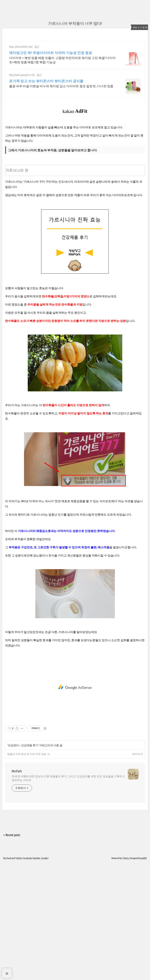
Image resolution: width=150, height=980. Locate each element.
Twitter (19, 975)
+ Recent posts (12, 951)
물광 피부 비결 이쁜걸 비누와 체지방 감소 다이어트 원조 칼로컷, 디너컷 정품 (61, 86)
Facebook (27, 975)
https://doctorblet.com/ (21, 47)
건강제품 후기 (30, 862)
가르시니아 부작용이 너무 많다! (75, 23)
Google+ (45, 975)
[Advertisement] (38, 184)
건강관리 (13, 862)
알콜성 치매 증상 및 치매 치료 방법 (27, 870)
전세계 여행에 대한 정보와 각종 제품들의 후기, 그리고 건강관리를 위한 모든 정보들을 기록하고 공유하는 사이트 (68, 895)
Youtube (36, 975)
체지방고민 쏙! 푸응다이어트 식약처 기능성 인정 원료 (51, 53)
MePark (17, 888)
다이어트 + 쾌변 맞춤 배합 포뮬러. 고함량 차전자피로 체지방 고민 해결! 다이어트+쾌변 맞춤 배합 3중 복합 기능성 (62, 60)
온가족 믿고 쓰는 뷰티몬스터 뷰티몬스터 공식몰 (46, 81)
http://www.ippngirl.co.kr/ (22, 75)
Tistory (125, 975)
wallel (144, 975)
